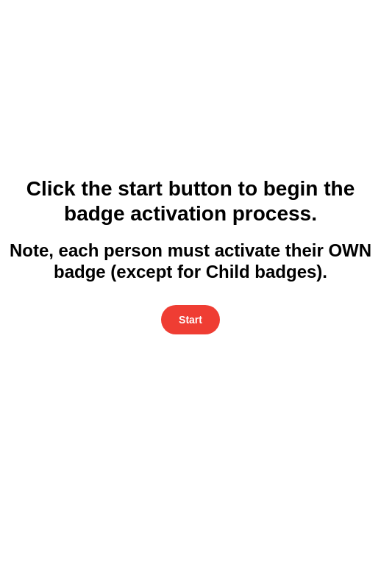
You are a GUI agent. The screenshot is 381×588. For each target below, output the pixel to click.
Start (190, 320)
